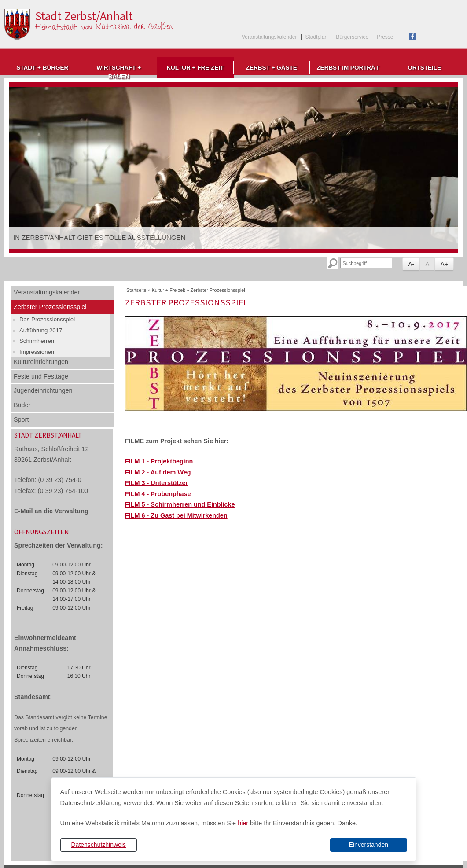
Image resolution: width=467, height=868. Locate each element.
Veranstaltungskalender (269, 37)
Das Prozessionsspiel (47, 319)
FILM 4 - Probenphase (158, 494)
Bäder (22, 405)
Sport (21, 419)
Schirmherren (37, 341)
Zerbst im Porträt (348, 68)
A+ (444, 264)
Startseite (136, 290)
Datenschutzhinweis (98, 845)
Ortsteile (424, 68)
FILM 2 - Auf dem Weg (158, 472)
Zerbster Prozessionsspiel (50, 307)
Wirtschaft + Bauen (119, 72)
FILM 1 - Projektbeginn (159, 461)
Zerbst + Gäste (272, 68)
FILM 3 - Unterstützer (156, 483)
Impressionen (37, 352)
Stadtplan (316, 37)
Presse (385, 37)
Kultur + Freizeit (195, 68)
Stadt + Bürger (42, 68)
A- (411, 264)
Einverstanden (368, 845)
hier (243, 823)
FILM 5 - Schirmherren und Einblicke (180, 504)
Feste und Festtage (41, 376)
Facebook (413, 36)
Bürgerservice (352, 37)
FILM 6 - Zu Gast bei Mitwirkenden (176, 515)
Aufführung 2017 (41, 330)
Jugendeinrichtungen (43, 390)
